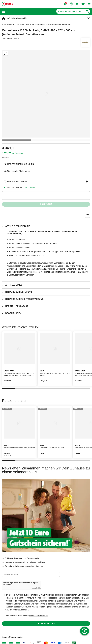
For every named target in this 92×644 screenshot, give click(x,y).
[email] (31, 574)
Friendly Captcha (36, 588)
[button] (3, 11)
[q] (70, 11)
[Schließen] (89, 18)
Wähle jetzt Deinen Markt (18, 18)
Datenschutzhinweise (39, 616)
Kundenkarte (19, 153)
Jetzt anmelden (46, 624)
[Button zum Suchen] (87, 11)
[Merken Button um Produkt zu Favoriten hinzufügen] (88, 215)
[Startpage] (7, 4)
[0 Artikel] (46, 197)
